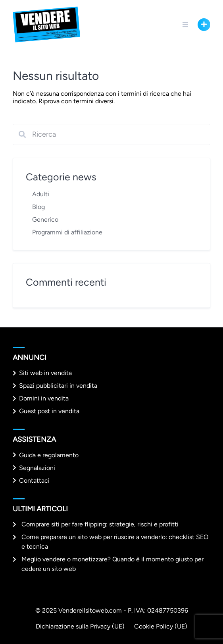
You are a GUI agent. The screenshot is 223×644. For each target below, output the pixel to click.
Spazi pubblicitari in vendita (58, 386)
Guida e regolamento (49, 455)
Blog (38, 207)
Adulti (41, 194)
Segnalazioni (37, 468)
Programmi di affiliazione (67, 232)
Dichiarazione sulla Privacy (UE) (80, 626)
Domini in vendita (44, 398)
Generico (45, 220)
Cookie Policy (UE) (161, 626)
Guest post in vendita (49, 411)
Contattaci (34, 481)
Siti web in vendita (45, 373)
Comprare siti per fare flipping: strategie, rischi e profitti (100, 524)
